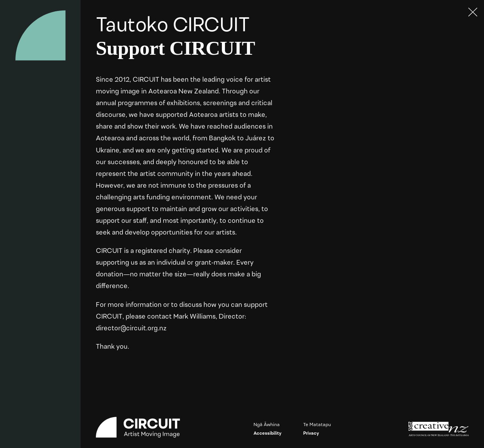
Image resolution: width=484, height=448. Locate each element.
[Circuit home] (40, 35)
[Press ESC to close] (473, 13)
